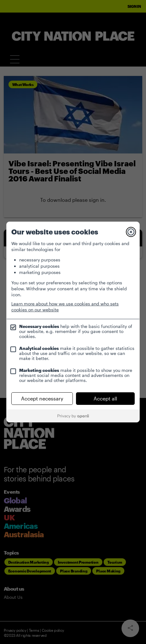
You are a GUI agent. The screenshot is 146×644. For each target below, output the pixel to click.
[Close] (131, 232)
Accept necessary (42, 398)
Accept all (105, 398)
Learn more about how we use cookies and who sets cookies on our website (65, 307)
